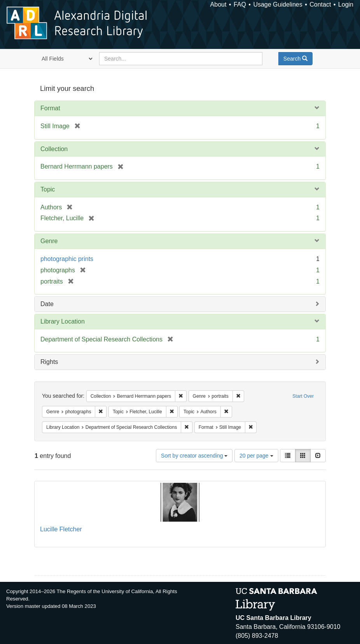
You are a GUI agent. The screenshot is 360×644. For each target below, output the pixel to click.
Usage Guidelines (278, 4)
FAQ (240, 4)
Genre (49, 241)
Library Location (63, 321)
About (218, 4)
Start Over (303, 396)
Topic (48, 189)
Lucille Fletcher (61, 529)
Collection (54, 149)
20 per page (256, 456)
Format (50, 108)
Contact (320, 4)
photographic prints (67, 259)
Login (346, 4)
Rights (49, 362)
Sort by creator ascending (194, 456)
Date (47, 304)
